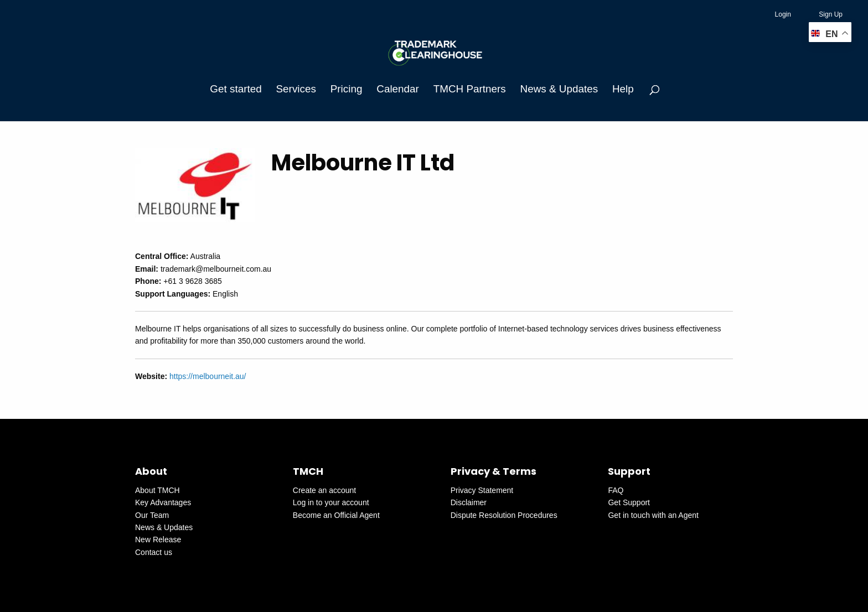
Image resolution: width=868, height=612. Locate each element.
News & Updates (559, 89)
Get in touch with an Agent (653, 515)
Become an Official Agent (336, 515)
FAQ (616, 490)
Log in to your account (331, 502)
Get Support (629, 502)
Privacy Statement (482, 490)
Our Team (152, 515)
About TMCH (157, 490)
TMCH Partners (470, 89)
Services (296, 89)
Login (783, 14)
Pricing (347, 89)
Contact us (154, 552)
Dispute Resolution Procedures (504, 515)
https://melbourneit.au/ (208, 376)
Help (623, 89)
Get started (236, 89)
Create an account (324, 490)
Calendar (398, 89)
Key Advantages (163, 502)
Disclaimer (469, 502)
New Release (158, 540)
